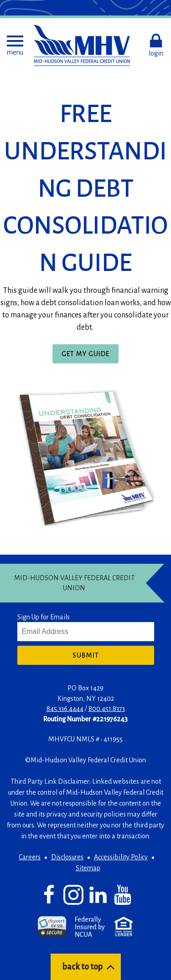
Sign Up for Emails (44, 617)
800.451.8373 (107, 709)
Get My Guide (89, 356)
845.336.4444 (65, 709)
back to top (82, 967)
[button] (15, 46)
